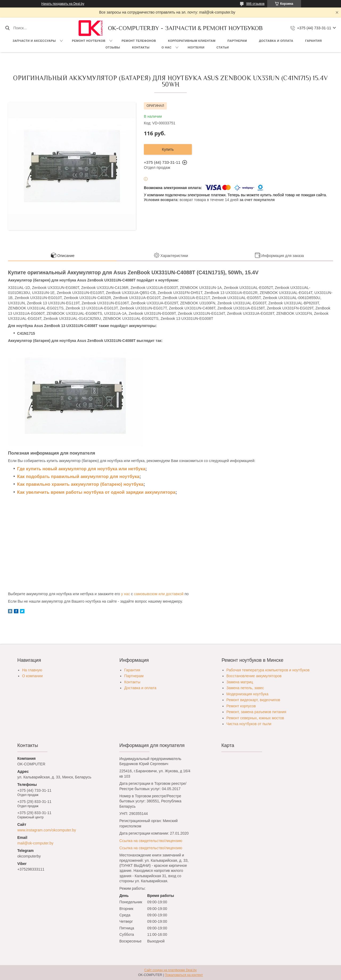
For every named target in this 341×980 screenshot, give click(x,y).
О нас (167, 47)
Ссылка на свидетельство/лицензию (151, 841)
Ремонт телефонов (139, 41)
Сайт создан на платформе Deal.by (171, 970)
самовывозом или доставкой (159, 594)
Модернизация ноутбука (247, 694)
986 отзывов (255, 4)
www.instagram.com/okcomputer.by (47, 830)
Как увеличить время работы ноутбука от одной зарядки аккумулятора (96, 492)
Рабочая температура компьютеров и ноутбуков (268, 670)
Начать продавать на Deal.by (63, 4)
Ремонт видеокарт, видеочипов (253, 700)
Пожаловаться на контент (184, 975)
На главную (32, 670)
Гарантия (314, 41)
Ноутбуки (196, 47)
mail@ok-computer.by (35, 843)
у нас (125, 594)
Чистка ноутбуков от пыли (249, 724)
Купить (168, 149)
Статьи (223, 47)
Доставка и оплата (276, 41)
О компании (32, 676)
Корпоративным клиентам (192, 41)
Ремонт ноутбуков (89, 41)
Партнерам (237, 41)
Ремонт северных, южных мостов (255, 718)
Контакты (141, 47)
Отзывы (113, 47)
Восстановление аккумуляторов (254, 676)
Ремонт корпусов (241, 706)
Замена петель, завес (245, 688)
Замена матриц (240, 682)
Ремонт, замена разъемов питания (256, 712)
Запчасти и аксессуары (34, 41)
